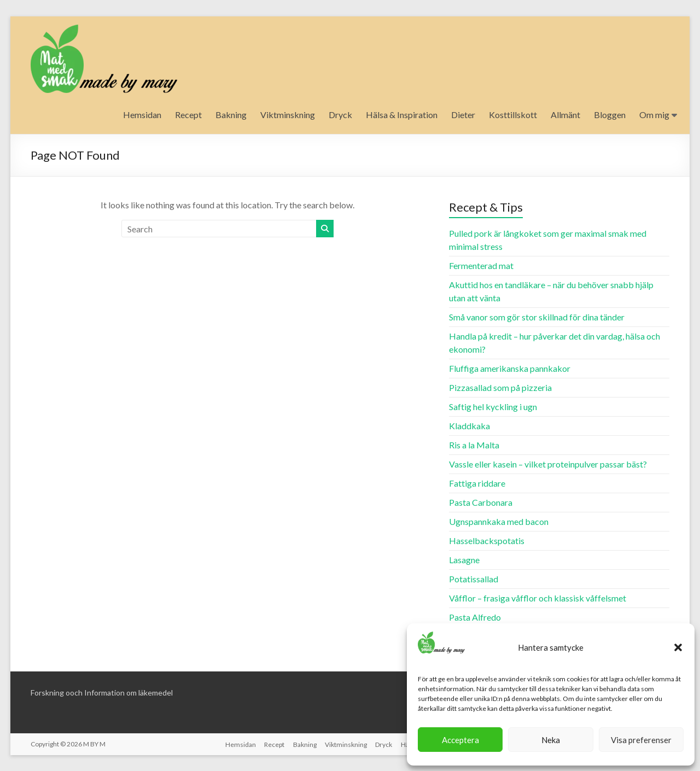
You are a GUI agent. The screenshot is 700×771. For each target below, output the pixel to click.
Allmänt (565, 115)
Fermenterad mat (481, 265)
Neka (551, 740)
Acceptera (460, 740)
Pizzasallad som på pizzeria (500, 387)
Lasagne (464, 560)
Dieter (463, 115)
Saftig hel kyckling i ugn (493, 407)
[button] (678, 647)
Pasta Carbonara (481, 502)
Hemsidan (142, 115)
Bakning (231, 115)
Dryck (340, 115)
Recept (188, 115)
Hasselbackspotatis (487, 541)
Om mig (654, 115)
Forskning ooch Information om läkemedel (102, 693)
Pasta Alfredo (475, 617)
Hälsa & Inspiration (402, 115)
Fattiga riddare (477, 483)
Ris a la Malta (474, 445)
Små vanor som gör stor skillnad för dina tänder (537, 317)
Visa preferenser (641, 740)
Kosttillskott (513, 115)
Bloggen (610, 115)
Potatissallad (474, 579)
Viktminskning (288, 115)
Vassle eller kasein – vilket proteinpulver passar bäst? (548, 464)
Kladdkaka (469, 426)
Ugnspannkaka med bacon (499, 521)
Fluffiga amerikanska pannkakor (510, 368)
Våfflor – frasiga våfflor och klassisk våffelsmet (538, 598)
